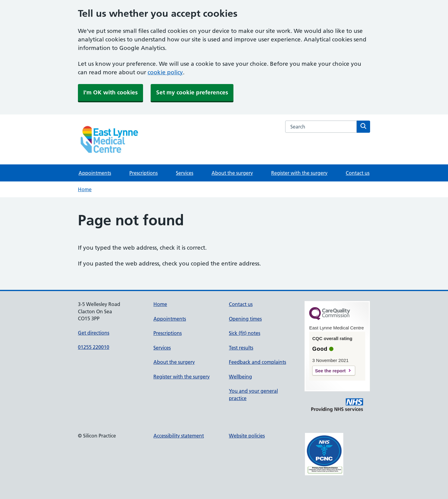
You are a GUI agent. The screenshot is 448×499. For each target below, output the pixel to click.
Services (185, 173)
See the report (330, 371)
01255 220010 (94, 347)
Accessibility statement (179, 436)
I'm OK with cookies (110, 92)
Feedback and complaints (257, 362)
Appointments (95, 173)
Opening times (245, 319)
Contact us (358, 173)
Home (85, 189)
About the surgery (232, 173)
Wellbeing (240, 377)
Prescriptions (143, 173)
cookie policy (165, 72)
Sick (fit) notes (245, 333)
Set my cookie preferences (192, 92)
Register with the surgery (299, 173)
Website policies (247, 436)
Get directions (94, 333)
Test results (241, 348)
